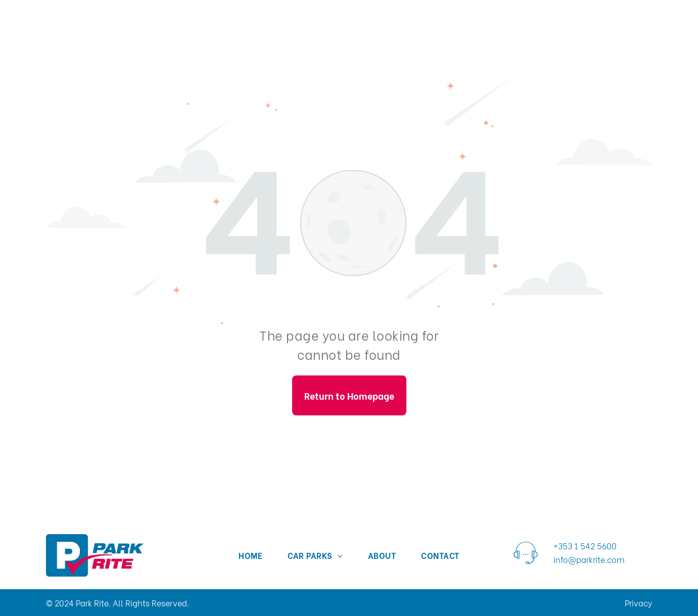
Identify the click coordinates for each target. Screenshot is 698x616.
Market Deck (259, 603)
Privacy (639, 603)
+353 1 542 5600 (585, 546)
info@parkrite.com (589, 559)
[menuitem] (250, 555)
